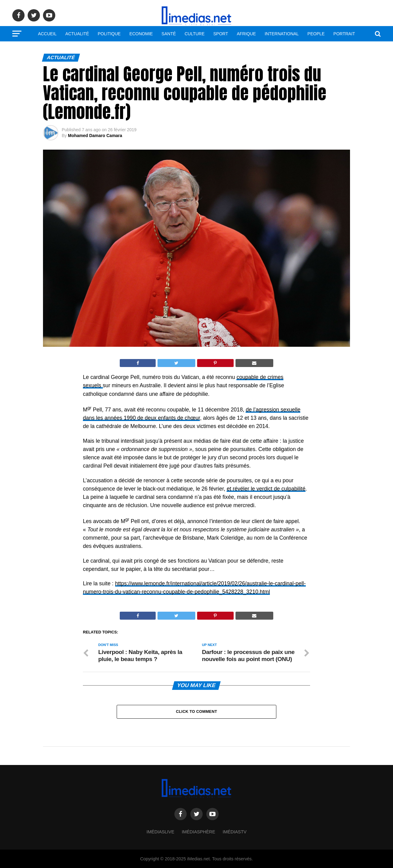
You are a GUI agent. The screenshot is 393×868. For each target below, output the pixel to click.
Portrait (344, 34)
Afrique (246, 34)
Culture (195, 34)
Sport (221, 34)
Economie (141, 34)
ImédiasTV (235, 832)
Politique (109, 34)
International (282, 34)
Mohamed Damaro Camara (95, 136)
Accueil (47, 34)
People (316, 34)
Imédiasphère (198, 832)
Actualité (77, 34)
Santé (169, 34)
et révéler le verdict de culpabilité (266, 489)
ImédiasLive (160, 832)
